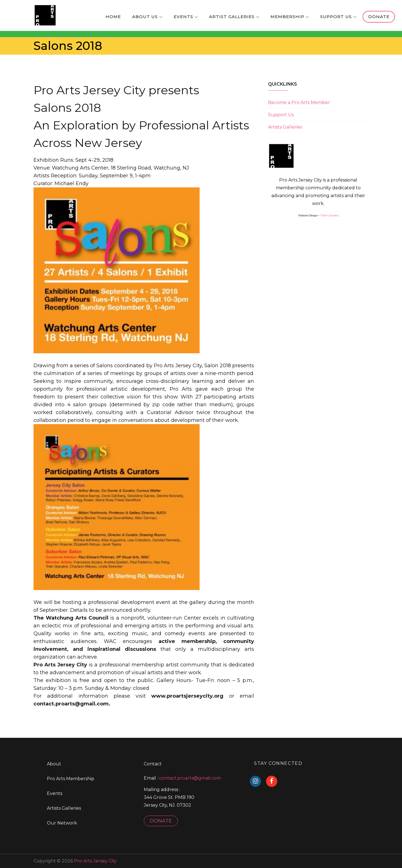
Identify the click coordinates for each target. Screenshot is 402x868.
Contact (153, 764)
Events (186, 17)
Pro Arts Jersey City (95, 861)
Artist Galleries (234, 17)
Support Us (338, 17)
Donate (379, 17)
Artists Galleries (285, 127)
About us (147, 17)
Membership (290, 17)
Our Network (62, 823)
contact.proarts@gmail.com (190, 778)
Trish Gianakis (330, 215)
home (113, 17)
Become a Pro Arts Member (299, 102)
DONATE (161, 821)
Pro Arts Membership (71, 779)
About (54, 764)
